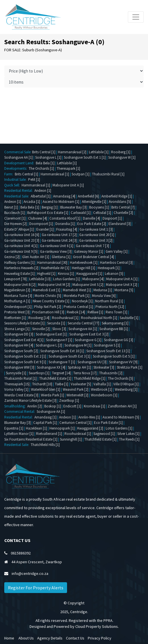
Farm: (10, 174)
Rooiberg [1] (121, 152)
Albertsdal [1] (41, 196)
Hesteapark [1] (109, 268)
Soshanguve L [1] (48, 157)
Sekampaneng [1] (115, 323)
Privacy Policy (100, 638)
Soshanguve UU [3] (92, 362)
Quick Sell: (13, 185)
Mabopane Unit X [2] (122, 285)
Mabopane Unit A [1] (68, 185)
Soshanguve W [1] (122, 157)
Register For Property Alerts (36, 588)
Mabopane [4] (93, 279)
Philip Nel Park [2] (48, 307)
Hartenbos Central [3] (116, 263)
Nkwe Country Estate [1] (51, 301)
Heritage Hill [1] (84, 268)
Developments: (16, 168)
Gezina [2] (12, 257)
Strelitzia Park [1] (130, 367)
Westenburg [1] (126, 389)
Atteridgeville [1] (94, 202)
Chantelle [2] (123, 213)
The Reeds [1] (129, 439)
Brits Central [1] (44, 152)
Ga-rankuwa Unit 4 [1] (21, 246)
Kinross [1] (66, 274)
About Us (26, 638)
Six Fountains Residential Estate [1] (31, 439)
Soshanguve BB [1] (114, 329)
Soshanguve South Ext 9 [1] (25, 362)
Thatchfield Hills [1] (45, 445)
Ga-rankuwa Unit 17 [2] (59, 235)
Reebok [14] (76, 312)
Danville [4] (91, 218)
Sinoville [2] (41, 329)
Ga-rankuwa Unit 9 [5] (21, 251)
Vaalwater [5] (81, 384)
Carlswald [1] (81, 213)
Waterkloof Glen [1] (46, 389)
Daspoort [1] (112, 218)
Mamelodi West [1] (77, 290)
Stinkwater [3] (104, 367)
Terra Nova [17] (85, 373)
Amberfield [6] (88, 196)
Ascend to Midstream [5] (121, 417)
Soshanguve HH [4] (19, 345)
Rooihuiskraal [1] (65, 318)
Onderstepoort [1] (18, 307)
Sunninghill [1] (71, 439)
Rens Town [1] (116, 312)
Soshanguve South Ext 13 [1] (108, 351)
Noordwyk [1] (82, 301)
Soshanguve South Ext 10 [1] (62, 351)
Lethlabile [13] (40, 279)
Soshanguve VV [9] (123, 362)
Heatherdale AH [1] (55, 268)
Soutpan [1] (81, 174)
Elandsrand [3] (120, 224)
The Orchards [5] (121, 378)
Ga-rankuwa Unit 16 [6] (22, 235)
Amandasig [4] (64, 196)
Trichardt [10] (42, 384)
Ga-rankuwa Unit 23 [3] (22, 240)
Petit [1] (34, 179)
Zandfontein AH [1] (122, 406)
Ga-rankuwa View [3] (56, 251)
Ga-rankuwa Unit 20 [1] (97, 235)
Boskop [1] (53, 406)
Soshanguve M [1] (78, 345)
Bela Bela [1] (45, 163)
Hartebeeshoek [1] (84, 263)
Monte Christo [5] (48, 296)
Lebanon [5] (114, 274)
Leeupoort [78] (15, 279)
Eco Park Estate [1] (108, 423)
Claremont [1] (15, 218)
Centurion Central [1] (75, 423)
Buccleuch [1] (14, 213)
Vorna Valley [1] (16, 389)
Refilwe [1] (95, 312)
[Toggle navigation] (136, 17)
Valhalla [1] (102, 384)
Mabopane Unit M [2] (54, 285)
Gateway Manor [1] (89, 251)
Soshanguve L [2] (49, 345)
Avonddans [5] (120, 202)
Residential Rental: (19, 191)
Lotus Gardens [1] (66, 279)
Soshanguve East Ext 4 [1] (24, 340)
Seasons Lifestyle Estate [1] (24, 323)
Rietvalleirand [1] (49, 434)
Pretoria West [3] (17, 312)
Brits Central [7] (123, 207)
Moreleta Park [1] (77, 296)
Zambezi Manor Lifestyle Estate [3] (30, 400)
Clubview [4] (37, 218)
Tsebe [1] (62, 384)
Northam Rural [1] (109, 301)
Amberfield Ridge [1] (117, 196)
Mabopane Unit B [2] (20, 285)
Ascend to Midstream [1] (61, 202)
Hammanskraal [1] (55, 174)
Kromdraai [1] (94, 406)
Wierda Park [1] (52, 395)
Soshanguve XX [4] (51, 367)
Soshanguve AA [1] (18, 157)
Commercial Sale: (18, 152)
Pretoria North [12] (110, 307)
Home (9, 638)
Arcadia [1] (32, 202)
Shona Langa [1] (17, 329)
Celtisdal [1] (102, 213)
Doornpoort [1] (41, 224)
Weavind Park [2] (76, 389)
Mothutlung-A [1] (17, 301)
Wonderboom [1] (104, 395)
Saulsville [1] (129, 318)
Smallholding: (16, 406)
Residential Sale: (17, 196)
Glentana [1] (61, 257)
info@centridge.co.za (30, 573)
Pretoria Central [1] (78, 307)
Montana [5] (124, 290)
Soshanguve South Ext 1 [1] (85, 157)
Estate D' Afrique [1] (19, 229)
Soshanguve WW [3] (19, 367)
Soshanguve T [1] (62, 362)
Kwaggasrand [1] (89, 274)
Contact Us (75, 638)
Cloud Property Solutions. (97, 626)
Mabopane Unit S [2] (88, 285)
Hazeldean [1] (36, 428)
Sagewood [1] (104, 434)
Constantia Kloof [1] (65, 218)
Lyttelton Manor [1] (19, 434)
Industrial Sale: (16, 179)
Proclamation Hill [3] (48, 312)
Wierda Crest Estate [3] (21, 395)
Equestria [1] (14, 428)
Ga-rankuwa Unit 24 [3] (59, 240)
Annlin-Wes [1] (89, 417)
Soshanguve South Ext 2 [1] (25, 356)
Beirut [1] (11, 207)
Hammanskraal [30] (52, 263)
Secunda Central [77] (83, 323)
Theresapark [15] (17, 384)
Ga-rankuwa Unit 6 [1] (57, 246)
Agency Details (50, 638)
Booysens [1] (99, 207)
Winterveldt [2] (77, 395)
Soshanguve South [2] (21, 351)
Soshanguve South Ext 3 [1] (69, 356)
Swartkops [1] (39, 373)
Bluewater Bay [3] (73, 207)
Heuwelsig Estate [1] (19, 274)
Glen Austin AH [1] (36, 257)
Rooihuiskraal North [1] (99, 318)
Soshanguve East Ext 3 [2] (89, 334)
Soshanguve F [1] (59, 340)
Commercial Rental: (20, 412)
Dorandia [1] (65, 224)
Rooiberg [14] (39, 318)
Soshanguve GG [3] (118, 340)
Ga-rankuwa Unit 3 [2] (96, 240)
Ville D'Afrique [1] (126, 384)
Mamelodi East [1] (46, 290)
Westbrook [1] (102, 389)
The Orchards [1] (41, 168)
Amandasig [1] (45, 417)
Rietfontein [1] (15, 318)
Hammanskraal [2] (72, 152)
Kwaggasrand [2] (90, 428)
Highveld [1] (46, 274)
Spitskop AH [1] (79, 367)
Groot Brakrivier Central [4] (93, 257)
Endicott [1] (72, 406)
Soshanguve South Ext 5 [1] (114, 356)
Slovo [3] (59, 329)
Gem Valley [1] (117, 251)
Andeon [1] (43, 191)
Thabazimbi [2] (111, 373)
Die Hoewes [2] (15, 224)
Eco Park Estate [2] (92, 224)
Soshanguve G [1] (88, 340)
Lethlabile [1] (99, 152)
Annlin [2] (35, 406)
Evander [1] (45, 229)
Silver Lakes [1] (128, 434)
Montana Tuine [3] (18, 296)
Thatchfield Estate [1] (55, 378)
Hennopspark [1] (62, 428)
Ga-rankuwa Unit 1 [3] (96, 229)
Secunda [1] (56, 323)
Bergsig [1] (50, 207)
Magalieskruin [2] (17, 290)
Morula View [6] (104, 296)
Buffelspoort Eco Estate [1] (48, 213)
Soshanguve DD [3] (19, 334)
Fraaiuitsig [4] (67, 229)
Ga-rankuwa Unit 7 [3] (92, 246)
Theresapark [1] (68, 168)
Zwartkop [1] (69, 400)
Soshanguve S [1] (107, 345)
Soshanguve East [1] (51, 334)
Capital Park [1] (45, 423)
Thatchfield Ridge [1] (90, 378)
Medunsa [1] (103, 290)
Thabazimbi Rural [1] (108, 174)
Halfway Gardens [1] (19, 263)
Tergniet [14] (61, 373)
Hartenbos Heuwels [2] (21, 268)
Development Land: (20, 163)
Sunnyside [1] (16, 373)
